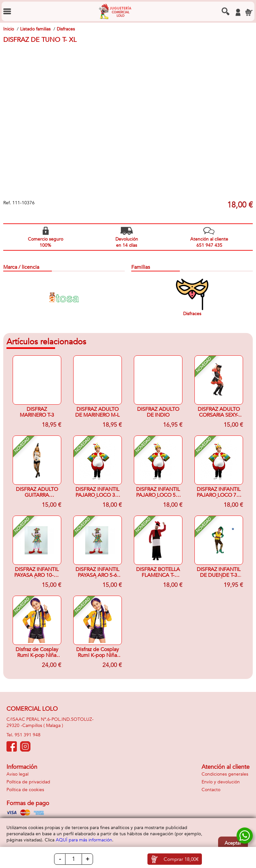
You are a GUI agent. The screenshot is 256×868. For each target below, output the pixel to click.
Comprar (181, 859)
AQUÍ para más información (84, 840)
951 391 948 (28, 735)
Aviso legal (17, 774)
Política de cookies (25, 790)
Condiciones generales (225, 774)
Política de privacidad (28, 782)
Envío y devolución (221, 782)
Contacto (211, 790)
